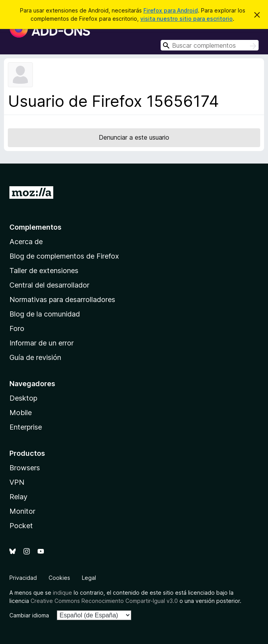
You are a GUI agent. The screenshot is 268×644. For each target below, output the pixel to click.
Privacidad (23, 578)
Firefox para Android (171, 10)
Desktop (23, 398)
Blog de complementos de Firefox (64, 256)
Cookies (59, 578)
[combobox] (210, 45)
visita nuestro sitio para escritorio (187, 19)
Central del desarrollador (49, 285)
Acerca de (26, 242)
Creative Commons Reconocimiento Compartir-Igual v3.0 (104, 601)
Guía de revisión (35, 357)
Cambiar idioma (29, 615)
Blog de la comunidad (45, 314)
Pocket (21, 526)
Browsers (25, 468)
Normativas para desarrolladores (62, 300)
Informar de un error (42, 343)
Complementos (35, 227)
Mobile (21, 413)
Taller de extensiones (44, 271)
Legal (89, 578)
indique (62, 593)
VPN (17, 482)
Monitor (22, 511)
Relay (18, 497)
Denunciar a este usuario (134, 137)
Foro (17, 328)
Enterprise (26, 427)
